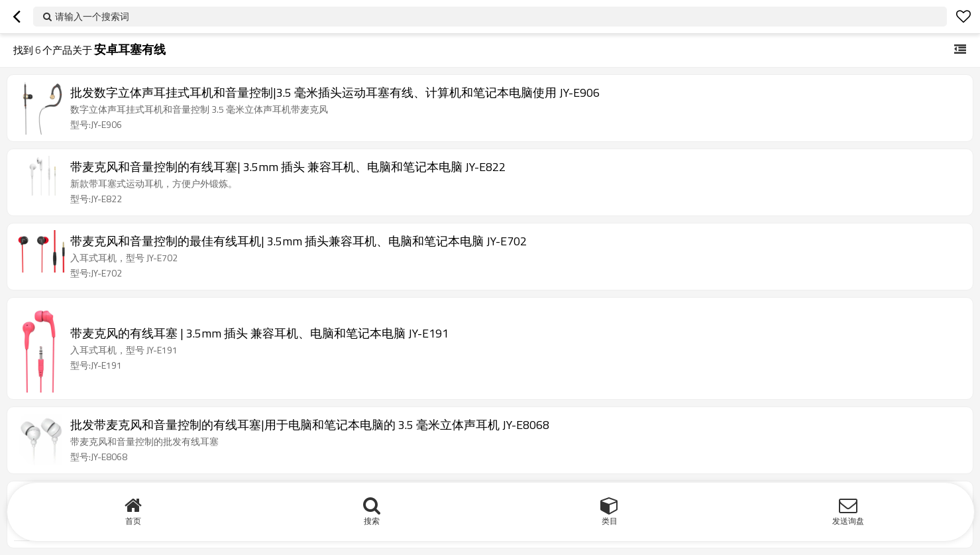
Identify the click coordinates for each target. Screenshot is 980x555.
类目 (610, 521)
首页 (133, 521)
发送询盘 (848, 521)
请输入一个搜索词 (92, 16)
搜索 (372, 521)
